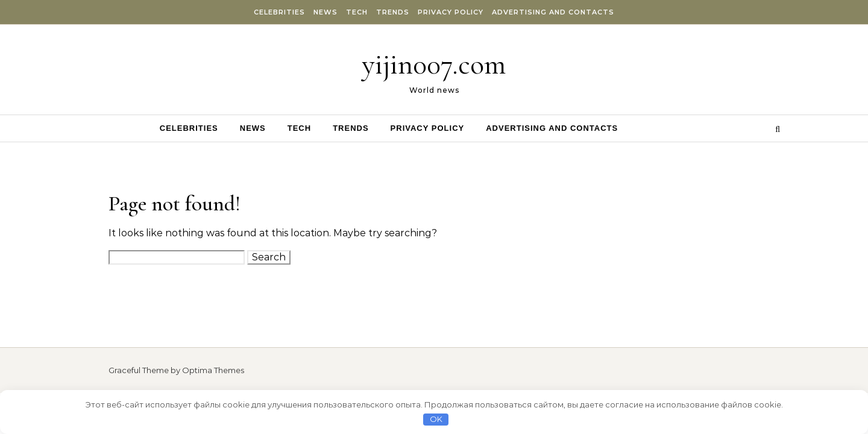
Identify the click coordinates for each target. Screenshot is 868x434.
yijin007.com (434, 64)
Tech (357, 12)
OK (436, 419)
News (325, 12)
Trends (393, 12)
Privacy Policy (451, 12)
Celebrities (279, 12)
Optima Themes (213, 370)
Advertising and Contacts (553, 12)
